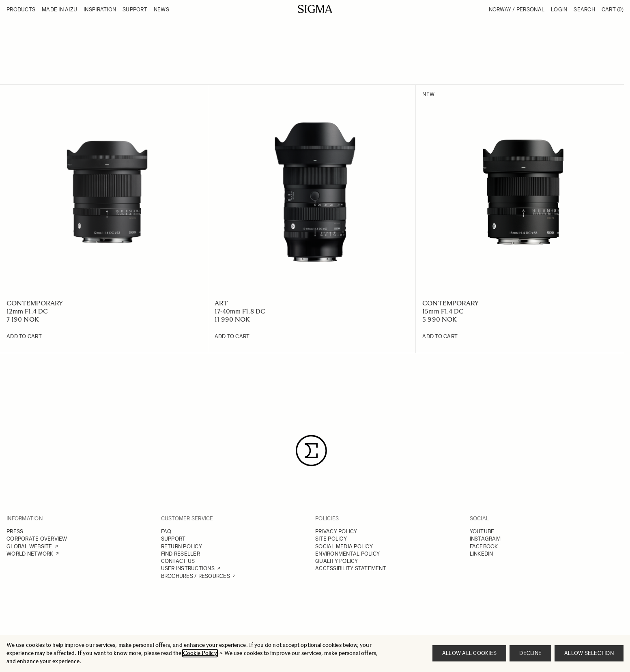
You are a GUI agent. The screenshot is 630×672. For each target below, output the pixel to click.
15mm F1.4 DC (443, 311)
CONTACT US (178, 561)
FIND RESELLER (181, 554)
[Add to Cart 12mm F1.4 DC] (24, 337)
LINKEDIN (482, 554)
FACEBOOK (484, 546)
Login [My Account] (559, 10)
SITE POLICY (331, 539)
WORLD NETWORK (30, 554)
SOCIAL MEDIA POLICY (344, 546)
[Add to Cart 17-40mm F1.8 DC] (232, 337)
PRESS (15, 531)
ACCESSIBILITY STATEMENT (351, 568)
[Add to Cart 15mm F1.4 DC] (440, 337)
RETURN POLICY (182, 546)
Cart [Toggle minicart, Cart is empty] (613, 10)
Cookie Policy (200, 653)
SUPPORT (173, 539)
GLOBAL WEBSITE (29, 546)
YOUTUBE (482, 531)
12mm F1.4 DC (27, 311)
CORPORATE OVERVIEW (37, 539)
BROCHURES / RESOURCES (196, 576)
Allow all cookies (469, 653)
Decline (530, 653)
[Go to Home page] (315, 9)
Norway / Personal (517, 10)
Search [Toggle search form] (584, 10)
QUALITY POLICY (337, 561)
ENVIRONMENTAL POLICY (347, 554)
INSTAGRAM (485, 539)
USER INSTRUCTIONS (188, 568)
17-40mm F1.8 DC (240, 311)
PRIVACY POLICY (336, 531)
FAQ (166, 531)
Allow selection (589, 653)
